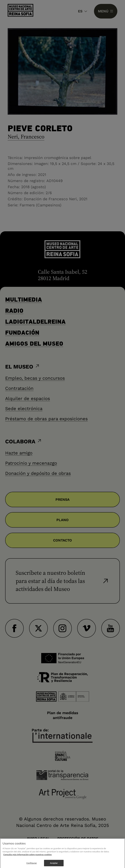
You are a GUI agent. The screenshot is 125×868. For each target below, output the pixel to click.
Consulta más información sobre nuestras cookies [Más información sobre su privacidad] (27, 857)
